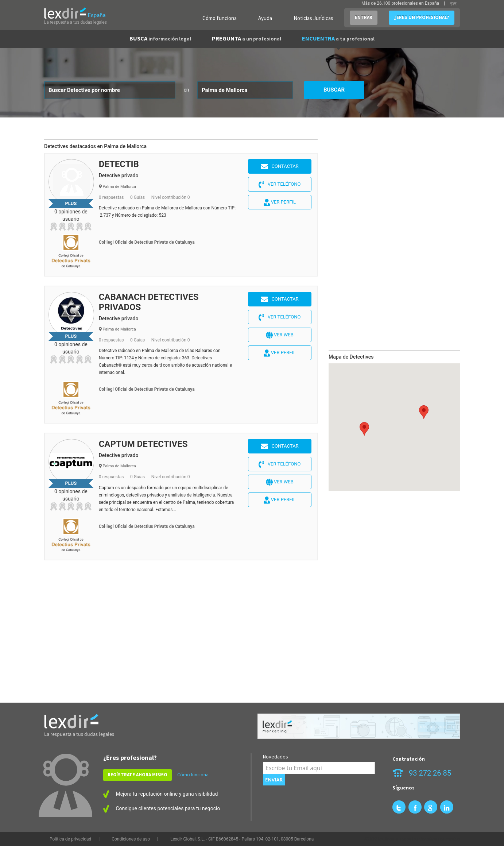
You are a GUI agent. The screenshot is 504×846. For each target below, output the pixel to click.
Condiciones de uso (131, 839)
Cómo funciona (220, 18)
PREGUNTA (247, 38)
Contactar (280, 167)
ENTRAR (364, 17)
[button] (364, 429)
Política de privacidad (70, 839)
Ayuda (265, 18)
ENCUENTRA (338, 38)
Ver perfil (280, 202)
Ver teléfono (280, 185)
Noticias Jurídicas (313, 18)
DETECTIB (119, 164)
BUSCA (160, 38)
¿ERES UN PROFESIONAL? (422, 17)
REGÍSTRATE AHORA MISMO (137, 775)
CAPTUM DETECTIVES (143, 444)
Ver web (280, 335)
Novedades (276, 757)
